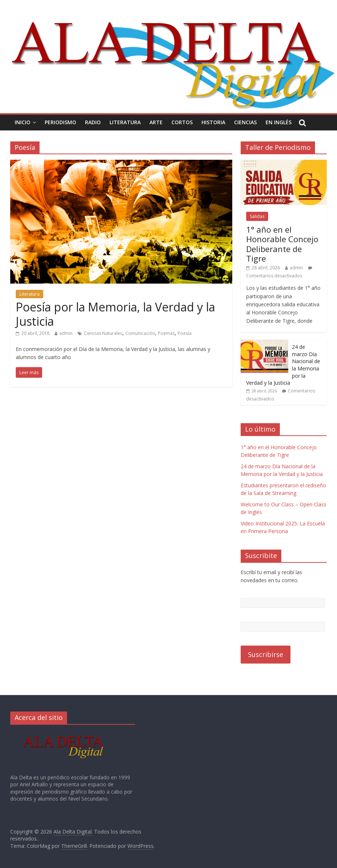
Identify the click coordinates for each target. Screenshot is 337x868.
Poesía (185, 333)
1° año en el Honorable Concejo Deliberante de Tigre (282, 244)
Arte (156, 122)
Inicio (23, 122)
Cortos (182, 122)
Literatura (125, 122)
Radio (93, 122)
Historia (213, 122)
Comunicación (140, 333)
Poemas (166, 333)
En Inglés (279, 122)
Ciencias (245, 122)
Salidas (257, 216)
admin (66, 333)
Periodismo (60, 122)
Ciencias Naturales (103, 333)
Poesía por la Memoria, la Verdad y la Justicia (115, 314)
